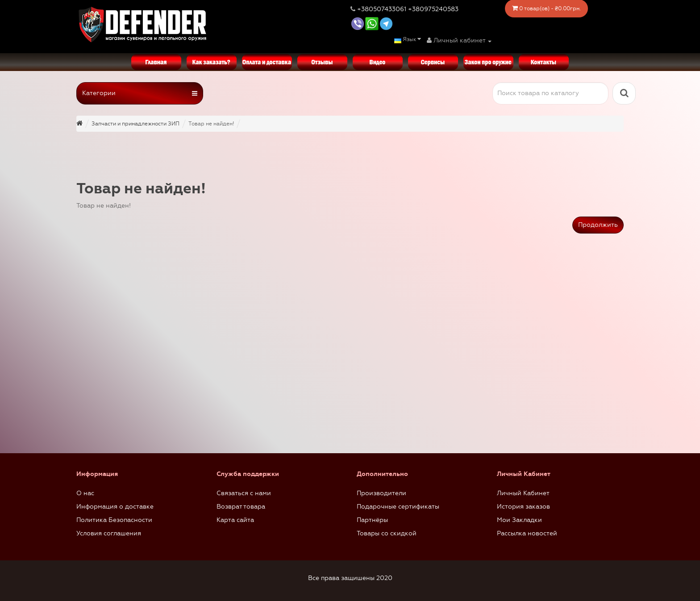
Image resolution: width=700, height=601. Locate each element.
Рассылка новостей (527, 533)
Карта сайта (235, 520)
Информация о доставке (115, 507)
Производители (381, 493)
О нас (85, 493)
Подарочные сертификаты (398, 507)
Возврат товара (241, 507)
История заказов (523, 507)
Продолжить (598, 225)
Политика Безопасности (114, 520)
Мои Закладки (519, 520)
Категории (140, 93)
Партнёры (372, 520)
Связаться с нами (244, 493)
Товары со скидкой (387, 533)
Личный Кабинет (523, 493)
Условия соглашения (109, 533)
